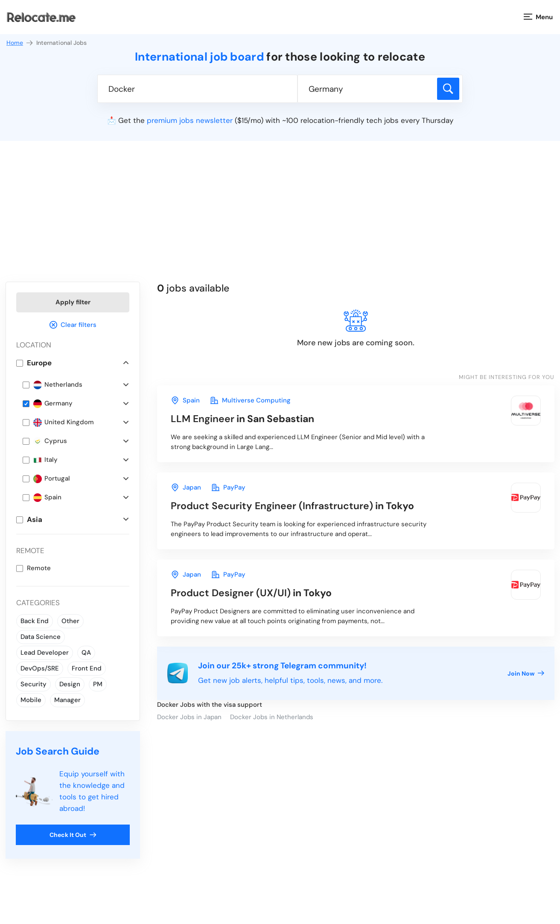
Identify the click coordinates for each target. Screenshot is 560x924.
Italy (45, 460)
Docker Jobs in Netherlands (272, 717)
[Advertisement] (280, 218)
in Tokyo (292, 506)
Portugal (52, 479)
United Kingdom (64, 422)
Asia (35, 519)
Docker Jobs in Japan (189, 717)
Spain (47, 497)
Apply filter (73, 302)
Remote (39, 568)
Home (20, 43)
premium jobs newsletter (190, 120)
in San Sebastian (242, 419)
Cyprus (50, 441)
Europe (39, 363)
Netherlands (58, 385)
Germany (53, 404)
